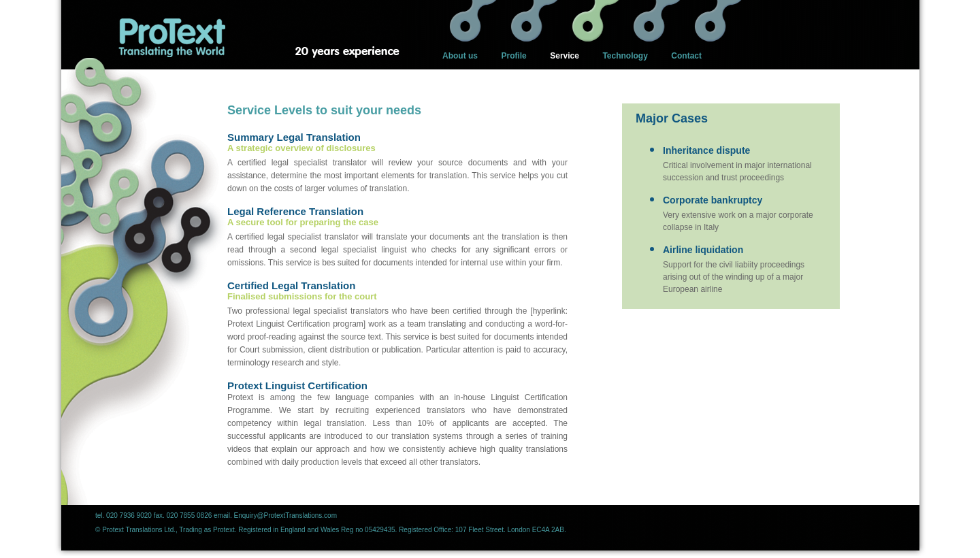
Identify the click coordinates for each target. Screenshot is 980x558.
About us (460, 56)
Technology (625, 56)
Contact (686, 56)
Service (565, 56)
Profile (513, 56)
